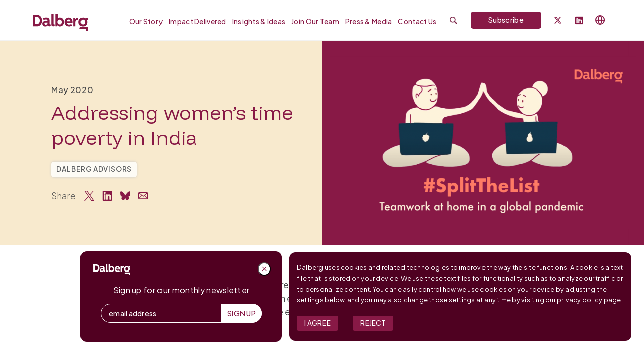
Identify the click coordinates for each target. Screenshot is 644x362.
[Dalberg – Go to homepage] (60, 22)
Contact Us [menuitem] (417, 21)
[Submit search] (454, 20)
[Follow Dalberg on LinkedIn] (579, 21)
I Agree (317, 323)
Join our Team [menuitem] (315, 21)
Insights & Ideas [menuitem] (259, 21)
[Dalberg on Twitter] (558, 20)
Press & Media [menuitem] (369, 21)
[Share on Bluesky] (125, 196)
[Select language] (600, 20)
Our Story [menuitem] (146, 21)
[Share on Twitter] (89, 196)
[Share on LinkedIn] (107, 196)
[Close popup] (264, 269)
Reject (373, 323)
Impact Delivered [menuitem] (197, 21)
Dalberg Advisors (94, 169)
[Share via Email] (143, 196)
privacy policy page (589, 300)
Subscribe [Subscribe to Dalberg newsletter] (506, 20)
